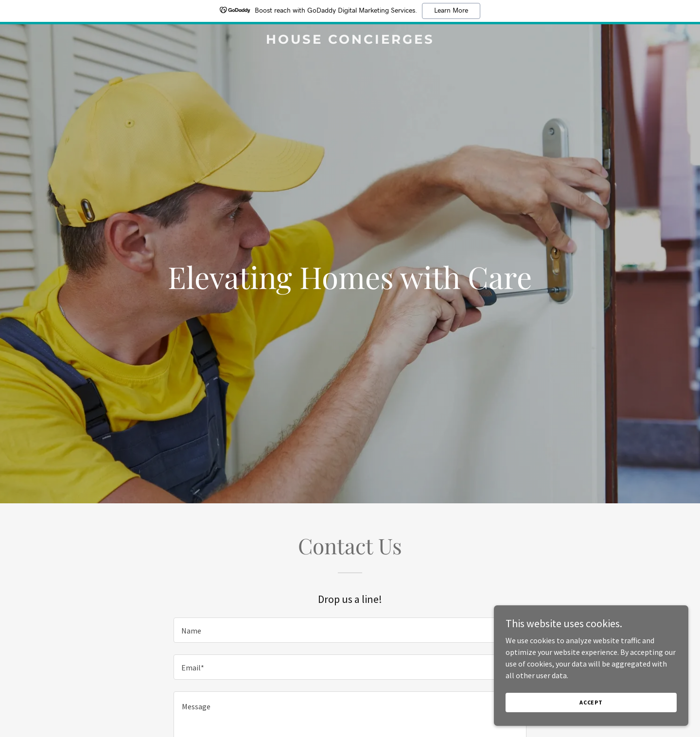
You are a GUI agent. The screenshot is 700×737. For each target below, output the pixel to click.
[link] (350, 41)
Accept (591, 702)
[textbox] (350, 630)
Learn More (451, 11)
